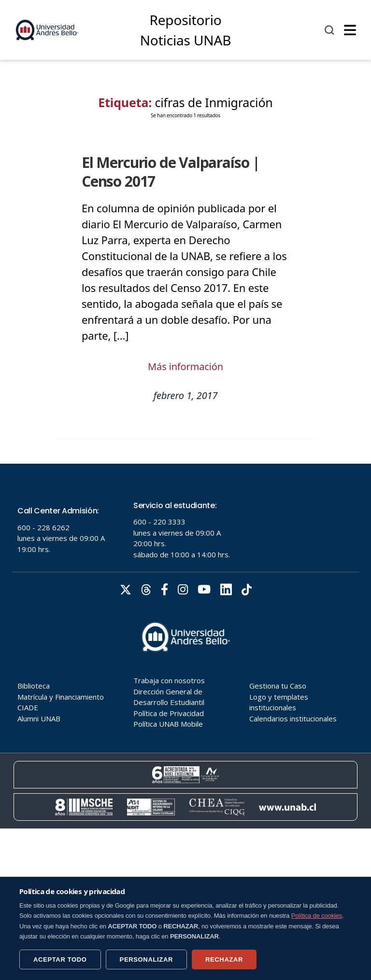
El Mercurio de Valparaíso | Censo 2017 (171, 172)
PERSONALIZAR (146, 959)
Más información (185, 366)
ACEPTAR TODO (60, 959)
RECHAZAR (224, 959)
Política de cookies (317, 916)
